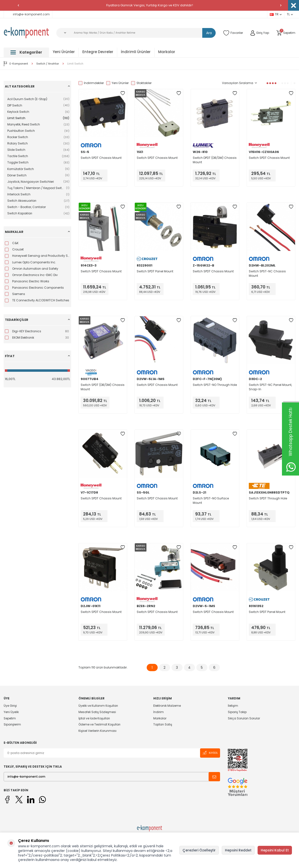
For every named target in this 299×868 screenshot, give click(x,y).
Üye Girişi (10, 706)
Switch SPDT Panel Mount (155, 271)
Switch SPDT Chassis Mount (101, 158)
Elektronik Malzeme (167, 706)
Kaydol (210, 753)
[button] (18, 5)
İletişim (233, 706)
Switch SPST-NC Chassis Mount (267, 273)
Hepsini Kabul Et (275, 850)
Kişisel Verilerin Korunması (97, 731)
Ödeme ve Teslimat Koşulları (99, 724)
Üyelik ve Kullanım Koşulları (98, 706)
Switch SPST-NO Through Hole (215, 385)
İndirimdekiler (91, 83)
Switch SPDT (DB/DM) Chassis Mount (103, 387)
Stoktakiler (141, 83)
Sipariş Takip (237, 712)
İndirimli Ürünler (136, 52)
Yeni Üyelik (11, 712)
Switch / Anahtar (48, 64)
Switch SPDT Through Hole (268, 498)
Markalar (167, 52)
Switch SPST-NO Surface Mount (211, 501)
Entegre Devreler (98, 52)
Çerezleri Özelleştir (199, 850)
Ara (209, 33)
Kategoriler (26, 52)
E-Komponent (16, 64)
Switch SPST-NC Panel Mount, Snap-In (270, 387)
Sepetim (10, 718)
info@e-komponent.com (28, 14)
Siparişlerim (12, 724)
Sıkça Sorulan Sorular (244, 718)
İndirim (159, 712)
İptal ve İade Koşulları (94, 718)
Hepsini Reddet (238, 850)
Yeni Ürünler (64, 52)
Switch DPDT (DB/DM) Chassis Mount (215, 160)
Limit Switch (75, 64)
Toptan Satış (163, 724)
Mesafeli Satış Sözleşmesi (97, 712)
